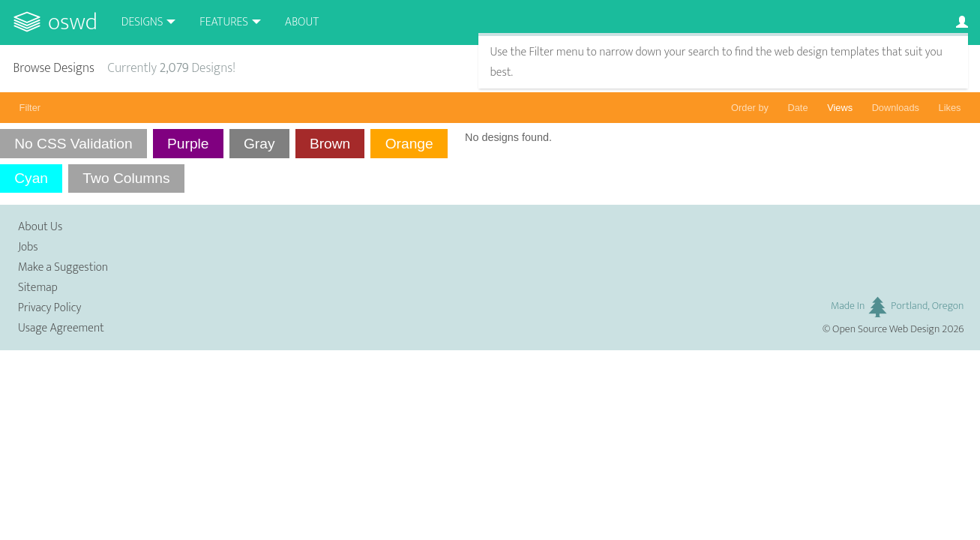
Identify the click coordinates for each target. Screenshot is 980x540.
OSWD (73, 22)
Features (224, 22)
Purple (188, 144)
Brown (330, 144)
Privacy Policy (49, 308)
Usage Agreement (61, 328)
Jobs (28, 247)
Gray (259, 144)
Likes (950, 108)
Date (798, 108)
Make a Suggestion (63, 267)
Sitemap (38, 288)
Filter (30, 108)
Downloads (896, 108)
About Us (40, 227)
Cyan (31, 178)
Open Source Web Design (886, 329)
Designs (142, 22)
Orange (409, 144)
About (302, 22)
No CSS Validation (73, 144)
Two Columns (126, 178)
